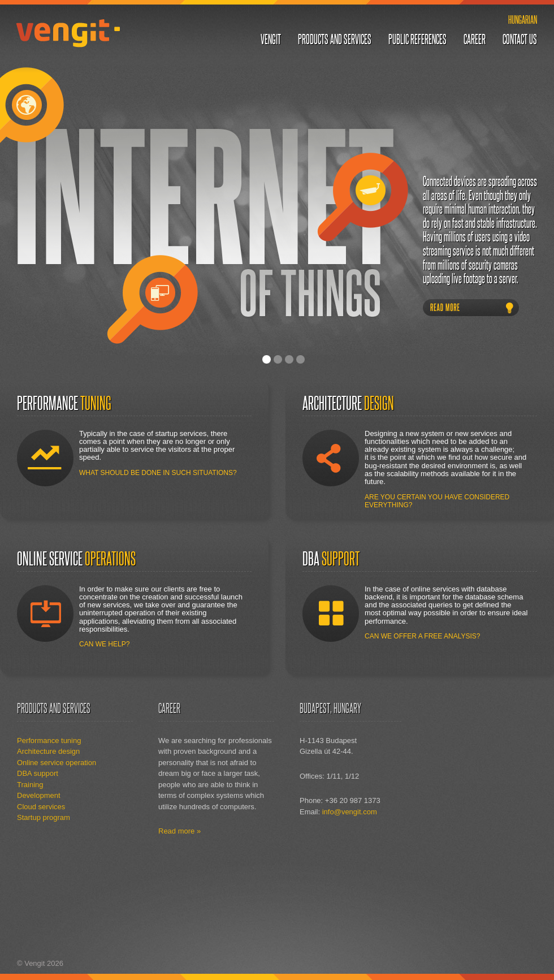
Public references (417, 39)
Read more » (179, 831)
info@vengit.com (350, 812)
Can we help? (104, 644)
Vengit (68, 33)
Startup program (44, 817)
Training (30, 785)
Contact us (520, 39)
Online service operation (57, 763)
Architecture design (48, 751)
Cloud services (41, 807)
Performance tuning (49, 741)
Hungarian (523, 20)
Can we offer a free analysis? (423, 636)
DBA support (38, 773)
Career (475, 39)
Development (39, 795)
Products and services (335, 39)
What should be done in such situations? (158, 473)
